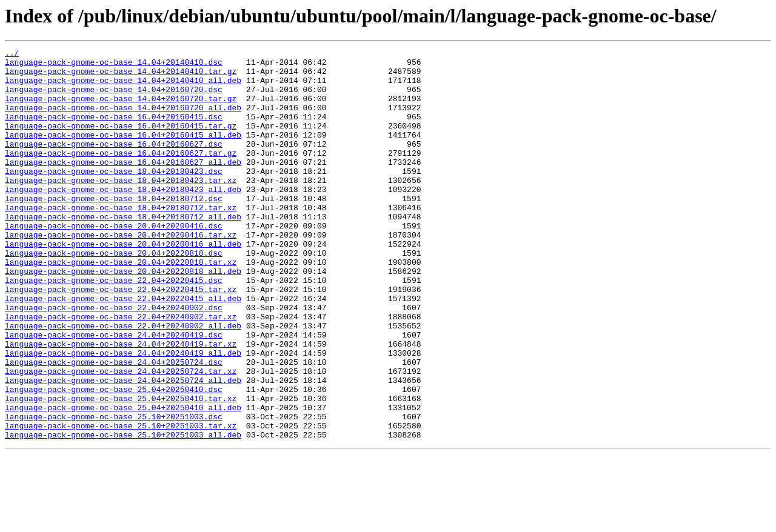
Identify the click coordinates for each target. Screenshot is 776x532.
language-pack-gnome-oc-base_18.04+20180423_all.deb (123, 218)
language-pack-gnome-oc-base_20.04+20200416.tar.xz (121, 273)
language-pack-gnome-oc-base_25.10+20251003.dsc (114, 491)
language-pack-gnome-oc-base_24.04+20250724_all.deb (123, 447)
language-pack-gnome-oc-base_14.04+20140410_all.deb (123, 87)
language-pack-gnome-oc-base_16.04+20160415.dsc (114, 131)
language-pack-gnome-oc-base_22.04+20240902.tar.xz (121, 371)
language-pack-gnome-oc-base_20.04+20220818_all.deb (123, 316)
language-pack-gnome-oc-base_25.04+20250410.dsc (114, 458)
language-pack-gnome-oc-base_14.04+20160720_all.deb (123, 120)
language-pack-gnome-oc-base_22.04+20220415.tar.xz (121, 338)
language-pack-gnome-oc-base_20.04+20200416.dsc (114, 262)
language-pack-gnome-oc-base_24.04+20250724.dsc (114, 425)
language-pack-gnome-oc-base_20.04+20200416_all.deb (123, 284)
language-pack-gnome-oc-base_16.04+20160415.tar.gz (121, 142)
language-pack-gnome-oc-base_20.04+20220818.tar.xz (121, 305)
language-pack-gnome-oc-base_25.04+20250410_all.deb (123, 480)
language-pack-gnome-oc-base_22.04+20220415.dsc (114, 327)
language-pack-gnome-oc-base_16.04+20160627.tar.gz (121, 175)
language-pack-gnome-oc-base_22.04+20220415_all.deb (123, 349)
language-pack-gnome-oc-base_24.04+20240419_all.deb (123, 414)
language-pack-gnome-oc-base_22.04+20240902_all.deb (123, 382)
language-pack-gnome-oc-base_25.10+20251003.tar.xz (121, 502)
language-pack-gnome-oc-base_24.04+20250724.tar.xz (121, 436)
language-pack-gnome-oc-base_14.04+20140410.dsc (114, 65)
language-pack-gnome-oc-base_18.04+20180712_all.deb (123, 251)
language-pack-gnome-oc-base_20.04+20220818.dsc (114, 294)
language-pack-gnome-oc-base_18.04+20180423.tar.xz (121, 207)
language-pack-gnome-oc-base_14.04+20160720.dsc (114, 98)
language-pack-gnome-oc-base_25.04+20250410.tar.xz (121, 469)
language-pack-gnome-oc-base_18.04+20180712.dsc (114, 229)
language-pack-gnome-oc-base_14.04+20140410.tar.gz (121, 76)
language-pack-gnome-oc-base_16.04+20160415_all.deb (123, 153)
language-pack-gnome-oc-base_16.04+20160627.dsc (114, 164)
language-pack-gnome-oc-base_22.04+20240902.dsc (114, 360)
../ (12, 55)
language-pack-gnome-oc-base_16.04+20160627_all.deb (123, 185)
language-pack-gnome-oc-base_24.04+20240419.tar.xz (121, 404)
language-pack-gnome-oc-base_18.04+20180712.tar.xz (121, 240)
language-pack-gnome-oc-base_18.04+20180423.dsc (114, 196)
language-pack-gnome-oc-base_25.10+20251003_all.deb (123, 513)
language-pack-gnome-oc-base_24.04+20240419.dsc (114, 393)
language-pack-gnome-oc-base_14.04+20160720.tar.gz (121, 109)
